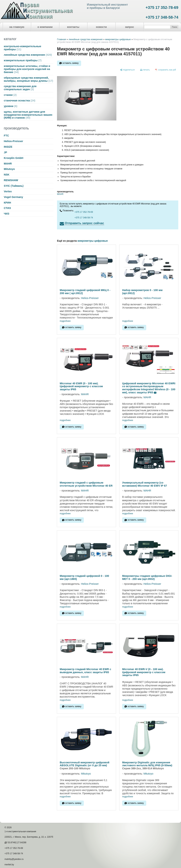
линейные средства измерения (28, 55)
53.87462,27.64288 (17, 843)
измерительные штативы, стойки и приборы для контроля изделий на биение (27, 69)
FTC (6, 136)
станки (10, 95)
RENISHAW (11, 180)
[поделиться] (127, 70)
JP (5, 152)
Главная (61, 39)
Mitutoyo (9, 169)
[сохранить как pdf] (166, 70)
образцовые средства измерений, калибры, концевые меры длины (28, 79)
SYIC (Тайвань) (14, 186)
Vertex (8, 191)
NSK (7, 175)
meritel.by (9, 865)
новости (101, 27)
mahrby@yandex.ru (14, 859)
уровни (11, 106)
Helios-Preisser (13, 141)
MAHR (8, 164)
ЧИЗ (7, 214)
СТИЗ (7, 208)
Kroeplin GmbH (13, 158)
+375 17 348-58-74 (162, 17)
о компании (45, 27)
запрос (129, 27)
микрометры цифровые (118, 39)
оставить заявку (70, 63)
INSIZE (8, 147)
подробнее (65, 321)
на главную (17, 27)
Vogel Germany (13, 197)
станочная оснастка (20, 101)
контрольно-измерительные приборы (23, 48)
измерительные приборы (23, 60)
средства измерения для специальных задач (20, 88)
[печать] (145, 70)
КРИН (7, 203)
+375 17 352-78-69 (162, 8)
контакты (73, 27)
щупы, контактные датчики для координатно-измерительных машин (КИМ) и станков (28, 115)
